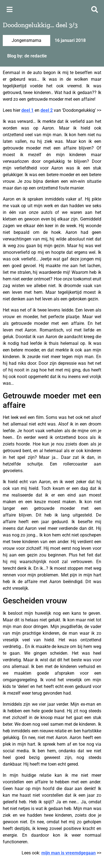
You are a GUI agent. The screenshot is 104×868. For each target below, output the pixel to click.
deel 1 (27, 110)
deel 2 (47, 110)
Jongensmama (26, 40)
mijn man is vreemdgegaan (69, 853)
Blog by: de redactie (27, 56)
